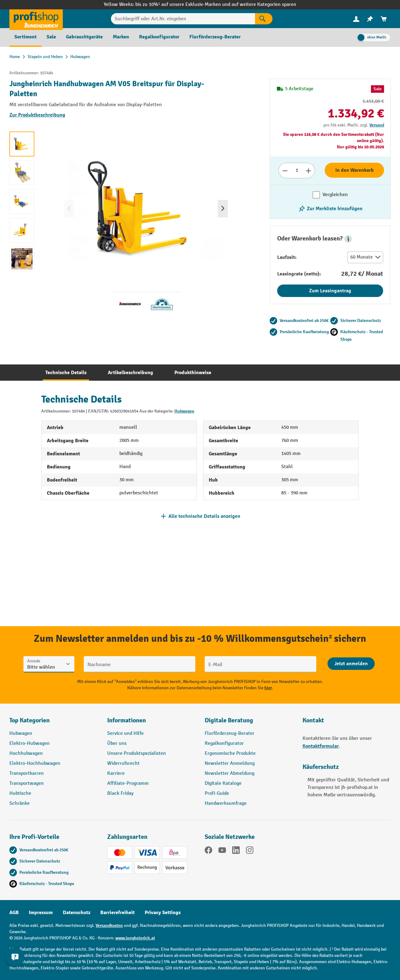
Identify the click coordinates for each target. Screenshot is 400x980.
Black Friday (120, 793)
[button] (348, 239)
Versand (377, 125)
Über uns (117, 743)
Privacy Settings (163, 913)
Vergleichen (335, 195)
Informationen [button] (127, 720)
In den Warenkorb (355, 170)
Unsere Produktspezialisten (137, 753)
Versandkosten (109, 926)
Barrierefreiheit (117, 913)
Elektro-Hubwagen (30, 743)
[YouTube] (222, 851)
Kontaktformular (321, 746)
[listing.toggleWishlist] (330, 209)
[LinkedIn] (236, 851)
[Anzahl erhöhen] (309, 171)
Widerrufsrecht (123, 763)
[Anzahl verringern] (285, 171)
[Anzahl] (297, 171)
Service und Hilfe (125, 733)
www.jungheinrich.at (135, 938)
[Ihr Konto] (356, 19)
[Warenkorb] (384, 19)
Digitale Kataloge (223, 783)
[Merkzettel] (370, 19)
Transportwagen (27, 783)
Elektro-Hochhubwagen (35, 763)
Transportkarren (27, 773)
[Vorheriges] (69, 209)
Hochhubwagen (26, 753)
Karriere (116, 773)
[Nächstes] (223, 209)
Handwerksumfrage (226, 803)
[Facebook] (208, 851)
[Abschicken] (351, 664)
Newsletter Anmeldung (230, 763)
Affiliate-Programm (128, 783)
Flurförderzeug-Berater (230, 733)
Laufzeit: (287, 257)
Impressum (41, 913)
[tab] (66, 373)
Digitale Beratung (229, 720)
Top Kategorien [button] (30, 720)
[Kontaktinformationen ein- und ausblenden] (16, 964)
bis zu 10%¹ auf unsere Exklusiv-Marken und (183, 5)
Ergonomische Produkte (230, 753)
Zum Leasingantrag (330, 291)
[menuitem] (356, 19)
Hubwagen (184, 411)
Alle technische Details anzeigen (204, 516)
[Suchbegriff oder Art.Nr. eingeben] (183, 19)
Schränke (20, 803)
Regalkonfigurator (224, 743)
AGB (14, 913)
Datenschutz (77, 913)
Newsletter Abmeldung (230, 773)
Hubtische (20, 793)
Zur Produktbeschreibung (37, 115)
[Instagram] (250, 851)
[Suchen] (264, 19)
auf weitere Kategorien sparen (264, 5)
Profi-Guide (217, 793)
